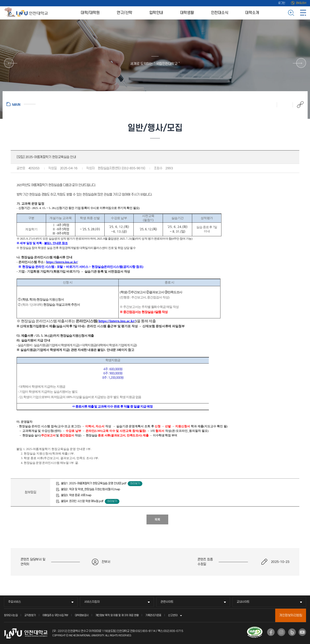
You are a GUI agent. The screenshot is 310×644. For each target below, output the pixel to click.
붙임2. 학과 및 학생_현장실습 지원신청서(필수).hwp (91, 489)
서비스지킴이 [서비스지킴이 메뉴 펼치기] (92, 602)
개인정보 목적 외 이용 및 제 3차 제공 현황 (117, 615)
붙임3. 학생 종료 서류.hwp (76, 495)
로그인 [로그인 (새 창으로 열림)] (282, 3)
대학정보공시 (82, 615)
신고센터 (173, 615)
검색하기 (291, 13)
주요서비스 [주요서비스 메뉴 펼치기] (15, 602)
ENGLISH (301, 3)
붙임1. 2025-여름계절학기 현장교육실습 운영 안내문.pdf (94, 483)
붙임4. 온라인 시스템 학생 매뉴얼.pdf (82, 501)
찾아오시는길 (11, 615)
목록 (157, 520)
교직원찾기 (30, 615)
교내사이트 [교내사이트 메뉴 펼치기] (243, 602)
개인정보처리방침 (291, 615)
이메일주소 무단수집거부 (55, 615)
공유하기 (298, 105)
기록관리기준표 (153, 615)
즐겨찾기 (285, 105)
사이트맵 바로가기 (303, 13)
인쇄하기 (269, 105)
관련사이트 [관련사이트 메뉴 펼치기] (167, 602)
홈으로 (21, 104)
